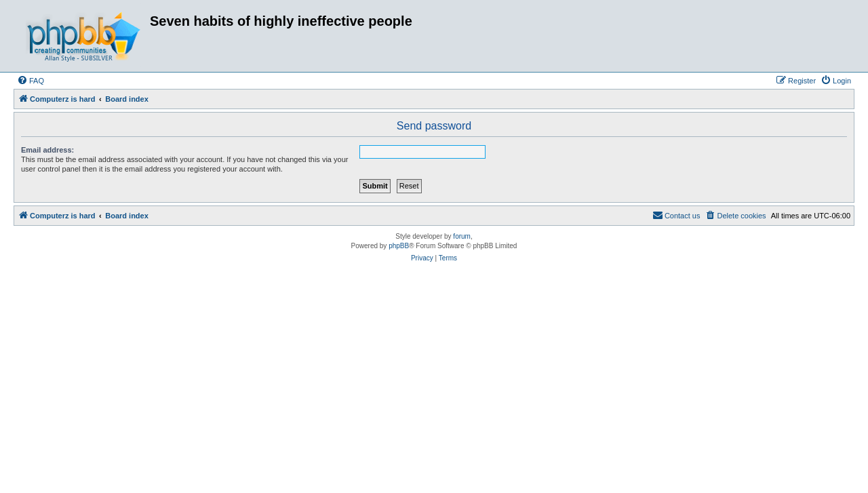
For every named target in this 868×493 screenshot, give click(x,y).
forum (462, 236)
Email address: (47, 150)
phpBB (399, 246)
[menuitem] (31, 81)
